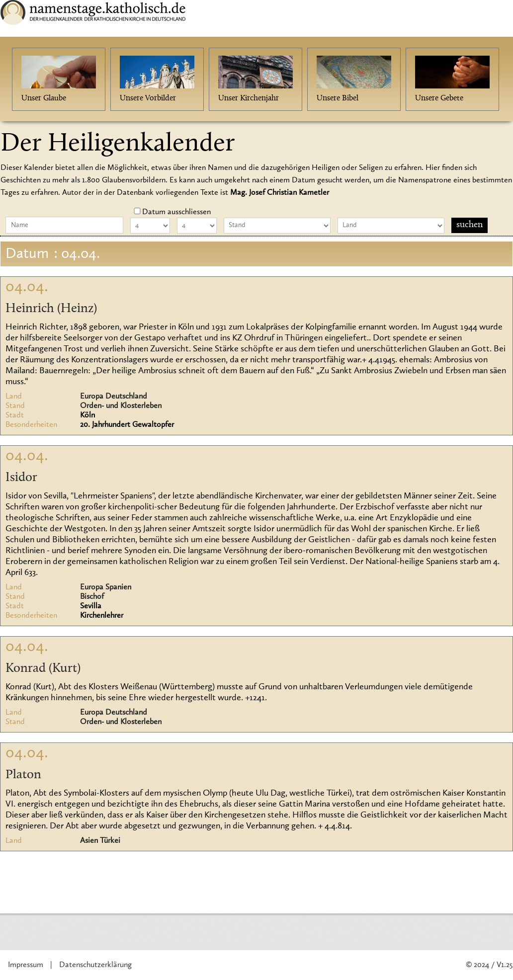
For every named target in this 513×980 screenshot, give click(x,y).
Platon (23, 775)
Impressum (26, 965)
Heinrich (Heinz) (51, 309)
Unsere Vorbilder (148, 98)
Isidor (21, 478)
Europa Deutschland (114, 397)
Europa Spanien (106, 587)
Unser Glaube (44, 98)
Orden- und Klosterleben (121, 406)
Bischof (92, 597)
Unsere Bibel (338, 98)
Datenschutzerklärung (95, 965)
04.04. (27, 287)
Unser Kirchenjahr (249, 98)
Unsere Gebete (439, 98)
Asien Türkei (100, 841)
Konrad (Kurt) (43, 669)
